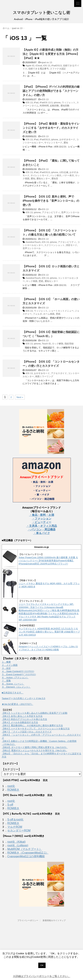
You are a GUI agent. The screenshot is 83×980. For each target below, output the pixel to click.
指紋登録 (69, 344)
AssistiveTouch (33, 242)
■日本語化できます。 (13, 693)
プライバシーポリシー (28, 920)
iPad (36, 102)
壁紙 (41, 281)
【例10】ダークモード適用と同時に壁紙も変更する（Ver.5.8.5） (35, 747)
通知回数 (65, 106)
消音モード (71, 245)
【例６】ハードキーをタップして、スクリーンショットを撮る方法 (36, 729)
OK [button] (42, 965)
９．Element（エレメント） (16, 687)
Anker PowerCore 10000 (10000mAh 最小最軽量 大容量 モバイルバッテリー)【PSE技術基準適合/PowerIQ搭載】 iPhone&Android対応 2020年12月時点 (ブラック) (48, 561)
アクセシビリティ (51, 212)
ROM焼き (13, 790)
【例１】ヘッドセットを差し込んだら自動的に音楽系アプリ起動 (35, 713)
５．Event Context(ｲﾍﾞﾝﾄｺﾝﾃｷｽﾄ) (19, 674)
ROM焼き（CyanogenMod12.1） (28, 853)
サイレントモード (53, 143)
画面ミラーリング (44, 376)
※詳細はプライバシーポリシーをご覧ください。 (42, 976)
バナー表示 (68, 175)
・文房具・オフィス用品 (42, 526)
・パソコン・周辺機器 (42, 529)
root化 (11, 786)
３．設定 (6, 668)
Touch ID (46, 344)
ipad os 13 (47, 62)
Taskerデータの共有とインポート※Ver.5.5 (23, 698)
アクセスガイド (59, 373)
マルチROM (15, 827)
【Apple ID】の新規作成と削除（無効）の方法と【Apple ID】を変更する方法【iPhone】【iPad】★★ (51, 54)
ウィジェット (69, 102)
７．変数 (6, 681)
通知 (66, 143)
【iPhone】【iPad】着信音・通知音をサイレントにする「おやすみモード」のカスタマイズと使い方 (51, 128)
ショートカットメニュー (61, 311)
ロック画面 (32, 281)
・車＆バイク (42, 533)
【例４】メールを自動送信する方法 (20, 722)
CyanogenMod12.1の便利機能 (26, 856)
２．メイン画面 (10, 665)
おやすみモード (67, 139)
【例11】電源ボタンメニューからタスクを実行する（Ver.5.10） (34, 750)
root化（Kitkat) (16, 842)
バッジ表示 (56, 175)
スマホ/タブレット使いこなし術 (41, 13)
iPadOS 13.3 (46, 102)
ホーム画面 (49, 314)
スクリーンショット (54, 245)
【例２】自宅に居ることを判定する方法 (22, 716)
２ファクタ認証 (58, 69)
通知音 (55, 179)
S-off (10, 805)
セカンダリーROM (19, 830)
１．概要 (6, 662)
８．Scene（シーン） (13, 684)
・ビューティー (42, 522)
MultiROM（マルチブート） (25, 849)
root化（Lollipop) (18, 845)
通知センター (43, 179)
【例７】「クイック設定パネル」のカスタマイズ (27, 732)
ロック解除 (58, 344)
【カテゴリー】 (11, 769)
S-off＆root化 (15, 820)
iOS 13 (47, 66)
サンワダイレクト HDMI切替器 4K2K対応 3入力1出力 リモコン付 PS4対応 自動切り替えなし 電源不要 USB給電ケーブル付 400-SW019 (49, 632)
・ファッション (42, 519)
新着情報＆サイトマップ (54, 920)
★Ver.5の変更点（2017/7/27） (17, 704)
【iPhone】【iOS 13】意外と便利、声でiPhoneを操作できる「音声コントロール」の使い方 (51, 201)
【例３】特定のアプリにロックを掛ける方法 (24, 719)
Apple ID (30, 66)
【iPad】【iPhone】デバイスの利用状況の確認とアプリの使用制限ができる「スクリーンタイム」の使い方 (51, 91)
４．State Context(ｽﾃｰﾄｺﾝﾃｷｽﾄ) (18, 671)
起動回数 (54, 106)
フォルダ (37, 314)
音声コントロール (70, 212)
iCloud (39, 66)
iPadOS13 (56, 66)
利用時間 (44, 106)
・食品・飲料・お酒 (42, 515)
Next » (20, 397)
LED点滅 (64, 172)
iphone (57, 102)
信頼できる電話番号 (39, 69)
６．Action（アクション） (15, 678)
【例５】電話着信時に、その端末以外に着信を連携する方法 (32, 725)
